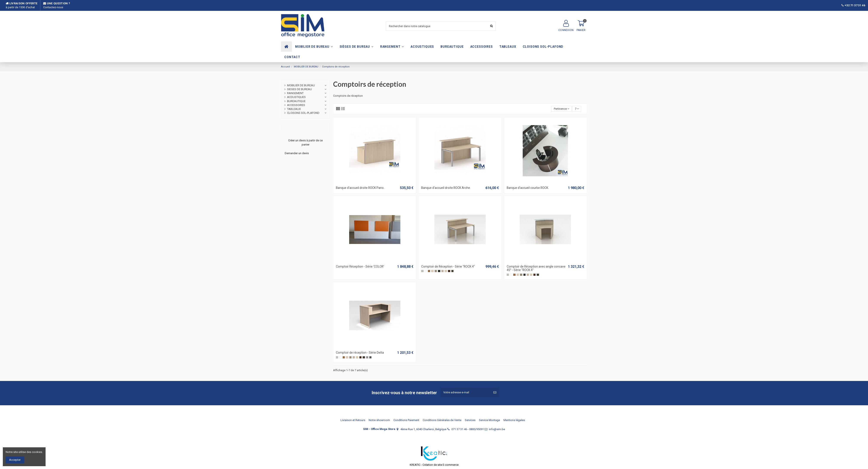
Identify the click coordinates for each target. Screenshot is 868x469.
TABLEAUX (294, 109)
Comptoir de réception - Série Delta (360, 353)
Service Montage (489, 420)
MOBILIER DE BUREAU (301, 85)
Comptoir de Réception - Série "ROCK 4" (448, 266)
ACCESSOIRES (296, 105)
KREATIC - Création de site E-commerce (434, 465)
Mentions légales (514, 420)
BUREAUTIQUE (296, 101)
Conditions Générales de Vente (442, 420)
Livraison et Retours (353, 420)
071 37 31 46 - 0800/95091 (468, 429)
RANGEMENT (295, 93)
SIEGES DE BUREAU (299, 89)
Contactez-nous (53, 7)
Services (470, 420)
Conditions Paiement (406, 420)
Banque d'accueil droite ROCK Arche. (446, 188)
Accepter (15, 460)
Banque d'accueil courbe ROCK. (528, 188)
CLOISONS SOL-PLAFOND (303, 113)
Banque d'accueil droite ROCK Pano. (360, 188)
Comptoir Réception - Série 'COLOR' (360, 266)
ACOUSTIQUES (296, 97)
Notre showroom (379, 420)
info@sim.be (497, 429)
